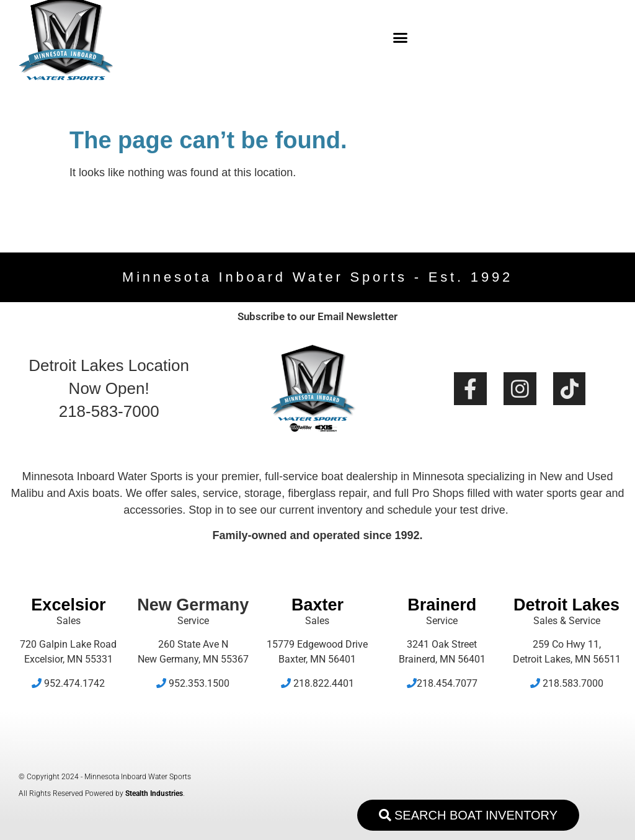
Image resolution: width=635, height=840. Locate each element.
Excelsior (68, 605)
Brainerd (442, 605)
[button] (400, 37)
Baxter (317, 605)
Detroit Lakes (566, 605)
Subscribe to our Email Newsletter (317, 316)
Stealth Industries (154, 793)
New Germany (193, 605)
